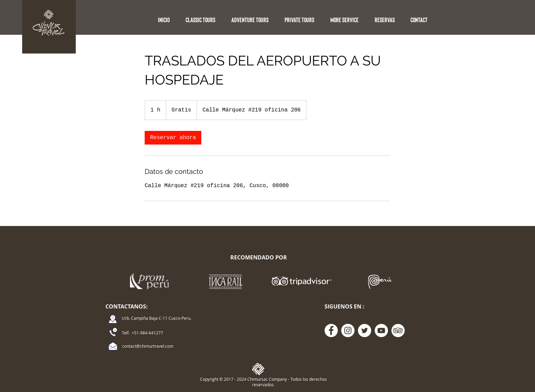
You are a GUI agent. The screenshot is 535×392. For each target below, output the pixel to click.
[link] (173, 138)
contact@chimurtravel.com (148, 346)
